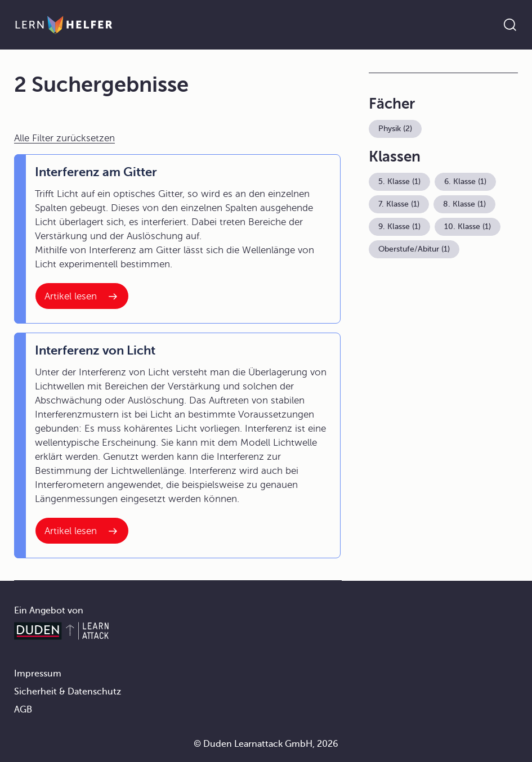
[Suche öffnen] (510, 25)
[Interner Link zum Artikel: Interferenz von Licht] (82, 531)
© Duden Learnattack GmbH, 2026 (266, 744)
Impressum (38, 674)
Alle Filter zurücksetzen (64, 138)
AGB (23, 710)
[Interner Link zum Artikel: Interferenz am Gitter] (82, 296)
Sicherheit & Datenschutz (68, 692)
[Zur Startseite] (64, 25)
